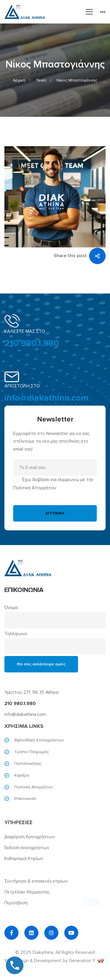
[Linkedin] (31, 933)
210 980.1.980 (32, 343)
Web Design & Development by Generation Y (54, 961)
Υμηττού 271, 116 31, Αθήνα (31, 692)
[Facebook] (11, 933)
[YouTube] (71, 933)
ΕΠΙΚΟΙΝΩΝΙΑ (24, 590)
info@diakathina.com (46, 398)
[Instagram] (51, 933)
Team (41, 80)
